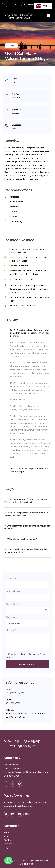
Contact (8, 844)
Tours (6, 836)
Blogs (6, 847)
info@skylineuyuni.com (17, 693)
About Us (8, 840)
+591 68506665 (13, 703)
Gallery (11, 46)
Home (7, 833)
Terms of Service (28, 654)
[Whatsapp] (8, 860)
